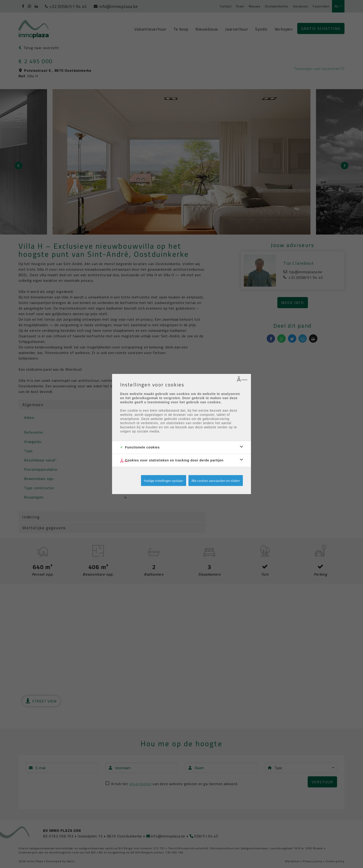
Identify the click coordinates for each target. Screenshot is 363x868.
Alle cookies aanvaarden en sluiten (216, 481)
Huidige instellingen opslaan (164, 481)
